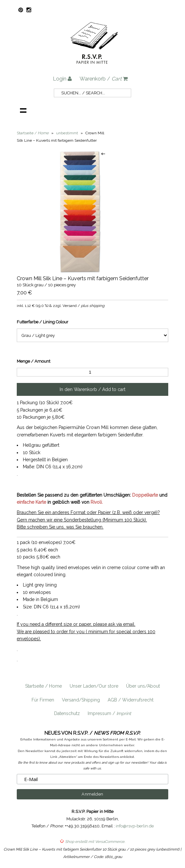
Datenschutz (67, 713)
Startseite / (33, 133)
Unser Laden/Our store (94, 686)
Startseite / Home (44, 686)
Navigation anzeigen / (23, 110)
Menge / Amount (34, 361)
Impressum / (109, 713)
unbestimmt (67, 133)
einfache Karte (31, 502)
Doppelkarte (145, 495)
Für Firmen (43, 700)
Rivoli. (97, 502)
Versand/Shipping (81, 700)
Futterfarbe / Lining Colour (43, 322)
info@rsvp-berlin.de (135, 826)
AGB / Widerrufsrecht (131, 700)
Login (62, 79)
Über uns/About (143, 686)
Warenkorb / (104, 79)
